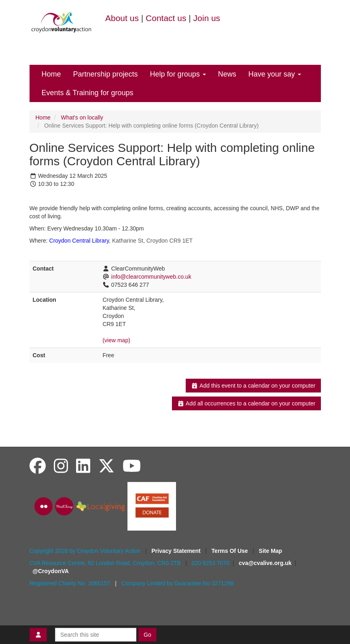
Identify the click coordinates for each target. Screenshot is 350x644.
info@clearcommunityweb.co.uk (151, 277)
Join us (207, 18)
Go (147, 635)
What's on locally (82, 117)
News (227, 74)
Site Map (271, 551)
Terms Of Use (231, 551)
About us (122, 18)
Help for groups (178, 74)
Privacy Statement (177, 551)
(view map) (116, 340)
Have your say (275, 74)
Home (51, 74)
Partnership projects (106, 74)
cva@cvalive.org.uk (265, 563)
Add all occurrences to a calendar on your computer (246, 403)
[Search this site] (96, 635)
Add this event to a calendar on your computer (253, 386)
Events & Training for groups (88, 93)
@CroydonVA (51, 571)
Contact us (166, 18)
